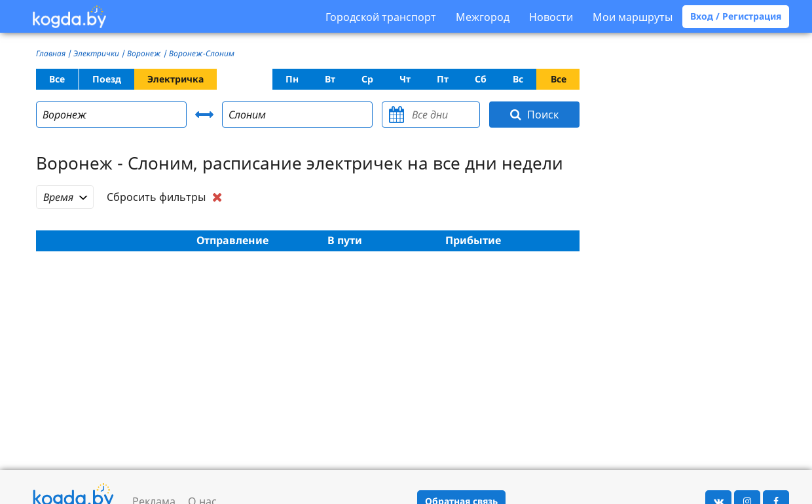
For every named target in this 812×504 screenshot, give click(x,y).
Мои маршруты (633, 17)
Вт (330, 79)
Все (57, 79)
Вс (518, 79)
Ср (367, 79)
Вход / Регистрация (736, 16)
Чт (405, 79)
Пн (292, 79)
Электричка (175, 79)
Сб (481, 79)
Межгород (483, 17)
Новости (551, 17)
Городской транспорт (381, 17)
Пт (443, 79)
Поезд (107, 79)
